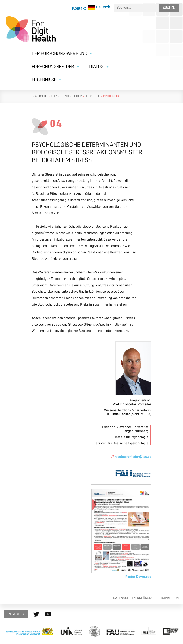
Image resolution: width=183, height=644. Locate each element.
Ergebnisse (47, 80)
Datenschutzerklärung (133, 598)
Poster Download (138, 577)
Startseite (40, 96)
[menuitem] (99, 7)
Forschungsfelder (56, 67)
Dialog (99, 67)
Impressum (170, 598)
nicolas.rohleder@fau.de (133, 457)
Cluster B (93, 96)
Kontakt (79, 8)
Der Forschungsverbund (62, 53)
